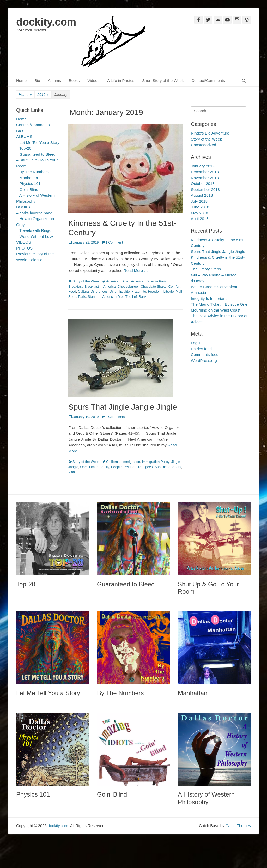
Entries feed (201, 349)
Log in (196, 343)
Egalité (125, 291)
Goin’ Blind (112, 794)
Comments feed (205, 354)
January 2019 (203, 166)
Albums (54, 80)
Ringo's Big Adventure (210, 133)
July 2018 (199, 201)
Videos (93, 80)
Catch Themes (238, 826)
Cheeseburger (128, 286)
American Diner (118, 281)
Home (21, 80)
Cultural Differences (93, 291)
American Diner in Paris (149, 281)
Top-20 (26, 584)
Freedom (155, 291)
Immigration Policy (156, 462)
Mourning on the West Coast (216, 310)
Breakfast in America (100, 286)
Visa (72, 472)
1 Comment (114, 242)
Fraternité (139, 291)
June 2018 (200, 207)
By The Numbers (120, 693)
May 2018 (199, 213)
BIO (20, 131)
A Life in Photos (121, 80)
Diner (113, 291)
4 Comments (115, 417)
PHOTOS (24, 248)
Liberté (169, 291)
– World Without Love (35, 236)
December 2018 (205, 172)
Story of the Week (86, 281)
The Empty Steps (206, 269)
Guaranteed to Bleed (126, 584)
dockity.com (46, 22)
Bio (37, 80)
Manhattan (193, 693)
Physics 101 (33, 794)
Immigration (131, 462)
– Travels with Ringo (34, 230)
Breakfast (75, 286)
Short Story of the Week (163, 80)
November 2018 (205, 178)
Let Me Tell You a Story (48, 693)
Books (74, 80)
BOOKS (23, 207)
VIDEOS (24, 242)
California (113, 462)
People (116, 467)
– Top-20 (24, 148)
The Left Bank (136, 297)
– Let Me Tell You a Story (38, 142)
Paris (82, 297)
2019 (43, 95)
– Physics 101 (28, 183)
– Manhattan (27, 178)
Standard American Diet (105, 297)
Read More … (136, 271)
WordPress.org (204, 360)
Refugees (145, 467)
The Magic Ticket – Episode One (219, 304)
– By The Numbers (32, 172)
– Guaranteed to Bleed (36, 154)
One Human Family (95, 467)
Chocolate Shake (154, 286)
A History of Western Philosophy (206, 798)
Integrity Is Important (209, 298)
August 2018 (202, 195)
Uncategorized (204, 145)
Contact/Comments (208, 80)
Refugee (130, 467)
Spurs (177, 467)
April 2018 (200, 219)
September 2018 (205, 189)
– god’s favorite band (34, 213)
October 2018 (203, 183)
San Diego (163, 467)
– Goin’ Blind (27, 189)
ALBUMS (24, 136)
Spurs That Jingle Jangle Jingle (123, 407)
